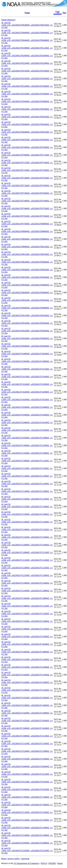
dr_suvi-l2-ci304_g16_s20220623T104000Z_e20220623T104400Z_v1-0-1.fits (27, 415)
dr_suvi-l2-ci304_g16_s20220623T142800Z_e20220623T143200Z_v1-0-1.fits (27, 690)
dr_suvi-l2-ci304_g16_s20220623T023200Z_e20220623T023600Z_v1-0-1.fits (27, 71)
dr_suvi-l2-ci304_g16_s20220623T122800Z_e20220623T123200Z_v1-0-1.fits (27, 568)
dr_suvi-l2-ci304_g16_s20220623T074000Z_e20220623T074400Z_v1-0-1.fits (27, 201)
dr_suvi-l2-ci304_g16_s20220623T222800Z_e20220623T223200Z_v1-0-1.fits (27, 851)
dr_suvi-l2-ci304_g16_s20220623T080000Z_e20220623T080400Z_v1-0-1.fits (27, 231)
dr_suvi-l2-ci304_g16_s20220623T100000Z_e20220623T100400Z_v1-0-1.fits (27, 354)
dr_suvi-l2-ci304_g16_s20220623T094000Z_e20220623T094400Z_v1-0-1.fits (27, 346)
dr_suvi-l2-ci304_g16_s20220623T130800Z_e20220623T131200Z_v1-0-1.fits (27, 606)
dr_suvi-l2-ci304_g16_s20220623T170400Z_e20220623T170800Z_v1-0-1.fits (27, 805)
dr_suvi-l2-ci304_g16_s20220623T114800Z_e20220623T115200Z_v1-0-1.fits (27, 529)
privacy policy (14, 859)
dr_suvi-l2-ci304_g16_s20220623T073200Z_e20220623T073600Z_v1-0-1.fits (27, 186)
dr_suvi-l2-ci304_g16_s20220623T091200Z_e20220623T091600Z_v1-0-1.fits (27, 315)
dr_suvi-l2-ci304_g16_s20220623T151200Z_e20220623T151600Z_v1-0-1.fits (27, 744)
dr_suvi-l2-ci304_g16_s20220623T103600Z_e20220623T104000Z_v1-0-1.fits (27, 407)
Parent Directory (8, 20)
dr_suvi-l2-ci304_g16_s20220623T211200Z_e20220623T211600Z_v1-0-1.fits (27, 812)
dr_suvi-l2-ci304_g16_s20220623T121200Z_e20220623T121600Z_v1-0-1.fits (27, 560)
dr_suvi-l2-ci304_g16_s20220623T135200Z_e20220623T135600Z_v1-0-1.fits (27, 637)
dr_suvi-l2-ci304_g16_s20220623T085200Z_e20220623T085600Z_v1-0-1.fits (27, 300)
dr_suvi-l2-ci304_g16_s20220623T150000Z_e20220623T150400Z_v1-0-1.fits (27, 728)
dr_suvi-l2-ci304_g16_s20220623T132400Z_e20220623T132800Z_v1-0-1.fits (27, 621)
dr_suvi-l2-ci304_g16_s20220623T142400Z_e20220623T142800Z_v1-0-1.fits (27, 682)
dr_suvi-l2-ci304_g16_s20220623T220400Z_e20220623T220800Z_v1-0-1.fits (27, 843)
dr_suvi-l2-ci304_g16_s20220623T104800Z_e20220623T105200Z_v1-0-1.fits (27, 422)
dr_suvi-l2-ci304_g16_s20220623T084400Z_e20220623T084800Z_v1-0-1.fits (27, 293)
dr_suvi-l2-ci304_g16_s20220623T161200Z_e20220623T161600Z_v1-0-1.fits (27, 782)
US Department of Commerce (26, 863)
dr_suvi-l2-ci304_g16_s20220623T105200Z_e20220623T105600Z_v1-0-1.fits (27, 430)
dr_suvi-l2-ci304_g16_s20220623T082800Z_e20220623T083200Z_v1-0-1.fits (27, 270)
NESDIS (52, 863)
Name (27, 13)
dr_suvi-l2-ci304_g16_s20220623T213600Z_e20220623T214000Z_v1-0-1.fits (27, 828)
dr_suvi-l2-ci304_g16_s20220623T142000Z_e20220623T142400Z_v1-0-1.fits (27, 675)
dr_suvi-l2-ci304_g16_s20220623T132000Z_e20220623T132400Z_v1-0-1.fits (27, 614)
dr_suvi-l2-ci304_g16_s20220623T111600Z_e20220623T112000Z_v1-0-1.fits (27, 476)
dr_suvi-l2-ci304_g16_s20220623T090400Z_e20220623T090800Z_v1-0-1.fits (27, 308)
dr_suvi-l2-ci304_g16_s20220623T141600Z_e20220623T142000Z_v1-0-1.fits (27, 667)
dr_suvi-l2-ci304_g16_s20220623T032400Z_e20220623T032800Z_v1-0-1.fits (27, 86)
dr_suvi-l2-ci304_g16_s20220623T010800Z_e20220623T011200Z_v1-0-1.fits (27, 48)
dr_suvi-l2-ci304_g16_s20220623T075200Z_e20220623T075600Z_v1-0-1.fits (27, 216)
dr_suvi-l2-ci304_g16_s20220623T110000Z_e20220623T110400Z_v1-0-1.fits (27, 445)
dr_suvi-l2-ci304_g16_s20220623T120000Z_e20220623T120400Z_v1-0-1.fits (27, 545)
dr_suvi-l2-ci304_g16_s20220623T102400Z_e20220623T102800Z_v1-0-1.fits (27, 392)
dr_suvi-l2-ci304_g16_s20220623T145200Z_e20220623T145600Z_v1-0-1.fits (27, 721)
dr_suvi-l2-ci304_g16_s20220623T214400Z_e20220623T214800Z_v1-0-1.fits (27, 835)
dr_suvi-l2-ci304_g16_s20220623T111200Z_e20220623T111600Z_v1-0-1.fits (27, 468)
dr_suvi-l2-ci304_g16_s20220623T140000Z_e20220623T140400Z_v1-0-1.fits (27, 644)
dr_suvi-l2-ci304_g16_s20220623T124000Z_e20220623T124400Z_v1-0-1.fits (27, 583)
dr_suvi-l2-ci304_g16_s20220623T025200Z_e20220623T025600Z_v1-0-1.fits (27, 78)
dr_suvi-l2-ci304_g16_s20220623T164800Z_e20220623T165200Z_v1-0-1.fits (27, 789)
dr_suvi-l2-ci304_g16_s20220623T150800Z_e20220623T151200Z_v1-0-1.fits (27, 736)
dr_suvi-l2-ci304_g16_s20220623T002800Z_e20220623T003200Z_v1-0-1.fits (27, 25)
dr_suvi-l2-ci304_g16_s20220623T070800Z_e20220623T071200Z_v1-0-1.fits (27, 155)
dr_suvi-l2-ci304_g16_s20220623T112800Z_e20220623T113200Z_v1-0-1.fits (27, 499)
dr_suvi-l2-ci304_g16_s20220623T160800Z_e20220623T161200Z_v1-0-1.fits (27, 774)
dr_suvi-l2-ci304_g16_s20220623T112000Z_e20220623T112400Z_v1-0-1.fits (27, 484)
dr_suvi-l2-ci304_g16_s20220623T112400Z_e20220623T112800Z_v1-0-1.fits (27, 491)
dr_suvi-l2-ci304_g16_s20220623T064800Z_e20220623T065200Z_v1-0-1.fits (27, 132)
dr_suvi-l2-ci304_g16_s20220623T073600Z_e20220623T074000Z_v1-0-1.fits (27, 193)
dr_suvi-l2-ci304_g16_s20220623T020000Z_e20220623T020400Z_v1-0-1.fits (27, 56)
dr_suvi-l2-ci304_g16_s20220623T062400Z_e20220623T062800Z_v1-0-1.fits (27, 109)
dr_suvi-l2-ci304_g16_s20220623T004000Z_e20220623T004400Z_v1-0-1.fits (27, 33)
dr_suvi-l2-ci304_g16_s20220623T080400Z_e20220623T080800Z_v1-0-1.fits (27, 239)
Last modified (57, 13)
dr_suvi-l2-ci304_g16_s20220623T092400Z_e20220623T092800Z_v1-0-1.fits (27, 331)
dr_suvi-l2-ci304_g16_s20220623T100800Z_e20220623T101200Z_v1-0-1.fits (27, 369)
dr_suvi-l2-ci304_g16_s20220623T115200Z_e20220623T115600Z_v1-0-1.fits (27, 537)
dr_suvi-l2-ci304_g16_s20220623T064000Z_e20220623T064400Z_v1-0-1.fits (27, 124)
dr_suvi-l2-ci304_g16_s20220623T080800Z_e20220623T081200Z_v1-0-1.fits (27, 247)
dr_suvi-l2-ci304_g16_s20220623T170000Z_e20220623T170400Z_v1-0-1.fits (27, 797)
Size (64, 13)
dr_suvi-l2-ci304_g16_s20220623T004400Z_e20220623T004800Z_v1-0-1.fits (27, 40)
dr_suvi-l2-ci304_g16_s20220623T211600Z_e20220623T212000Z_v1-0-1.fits (27, 820)
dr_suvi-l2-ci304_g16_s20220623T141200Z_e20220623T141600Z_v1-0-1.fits (27, 659)
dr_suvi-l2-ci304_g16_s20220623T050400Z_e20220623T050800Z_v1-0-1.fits (27, 101)
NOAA (44, 863)
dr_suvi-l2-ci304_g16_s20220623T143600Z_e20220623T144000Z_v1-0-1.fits (27, 705)
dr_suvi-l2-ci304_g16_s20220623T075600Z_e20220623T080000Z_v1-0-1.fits (27, 224)
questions (25, 859)
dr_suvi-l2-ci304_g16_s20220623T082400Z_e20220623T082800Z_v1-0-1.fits (27, 262)
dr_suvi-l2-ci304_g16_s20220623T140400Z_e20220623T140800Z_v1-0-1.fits (27, 652)
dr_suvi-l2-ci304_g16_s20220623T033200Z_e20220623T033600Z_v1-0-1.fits (27, 94)
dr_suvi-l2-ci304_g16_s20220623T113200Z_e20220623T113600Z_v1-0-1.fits (27, 507)
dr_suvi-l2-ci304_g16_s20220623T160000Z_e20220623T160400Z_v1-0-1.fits (27, 766)
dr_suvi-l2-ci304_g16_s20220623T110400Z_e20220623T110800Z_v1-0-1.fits (27, 453)
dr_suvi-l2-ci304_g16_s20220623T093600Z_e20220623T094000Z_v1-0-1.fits (27, 338)
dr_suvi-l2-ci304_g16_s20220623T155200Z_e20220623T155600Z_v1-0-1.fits (27, 759)
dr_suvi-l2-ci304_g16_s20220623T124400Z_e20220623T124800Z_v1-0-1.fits (27, 591)
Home (4, 859)
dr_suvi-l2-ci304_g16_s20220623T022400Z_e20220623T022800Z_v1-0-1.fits (27, 63)
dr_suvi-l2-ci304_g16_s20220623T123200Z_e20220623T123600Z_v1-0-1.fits (27, 575)
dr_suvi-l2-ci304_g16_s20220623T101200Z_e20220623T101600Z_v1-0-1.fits (27, 377)
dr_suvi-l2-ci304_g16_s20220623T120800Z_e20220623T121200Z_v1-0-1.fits (27, 552)
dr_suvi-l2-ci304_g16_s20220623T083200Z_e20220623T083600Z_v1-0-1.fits (27, 277)
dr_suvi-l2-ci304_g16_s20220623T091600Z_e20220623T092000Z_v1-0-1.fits (27, 323)
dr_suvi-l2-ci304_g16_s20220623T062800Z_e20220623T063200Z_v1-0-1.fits (27, 117)
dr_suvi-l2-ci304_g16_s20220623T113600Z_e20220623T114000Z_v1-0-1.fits (27, 514)
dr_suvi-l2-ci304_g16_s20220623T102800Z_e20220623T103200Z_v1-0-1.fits (27, 400)
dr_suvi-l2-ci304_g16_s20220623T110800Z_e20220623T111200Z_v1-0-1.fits (27, 461)
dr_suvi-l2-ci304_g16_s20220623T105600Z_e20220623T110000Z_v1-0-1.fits (27, 438)
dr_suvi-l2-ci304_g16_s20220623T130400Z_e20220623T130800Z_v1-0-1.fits (27, 598)
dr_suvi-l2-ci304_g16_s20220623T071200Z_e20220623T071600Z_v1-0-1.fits (27, 163)
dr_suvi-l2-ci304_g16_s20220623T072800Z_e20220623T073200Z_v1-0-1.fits (27, 178)
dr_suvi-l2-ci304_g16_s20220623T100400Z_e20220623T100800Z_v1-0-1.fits (27, 361)
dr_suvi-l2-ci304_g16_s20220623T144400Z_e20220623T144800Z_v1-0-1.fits (27, 713)
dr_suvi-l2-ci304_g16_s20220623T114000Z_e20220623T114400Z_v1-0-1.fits (27, 522)
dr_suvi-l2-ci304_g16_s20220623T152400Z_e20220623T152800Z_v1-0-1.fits (27, 751)
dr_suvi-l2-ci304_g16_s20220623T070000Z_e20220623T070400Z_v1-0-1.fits (27, 147)
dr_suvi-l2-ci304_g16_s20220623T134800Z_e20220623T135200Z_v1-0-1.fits (27, 629)
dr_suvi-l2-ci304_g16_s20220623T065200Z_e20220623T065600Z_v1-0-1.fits (27, 140)
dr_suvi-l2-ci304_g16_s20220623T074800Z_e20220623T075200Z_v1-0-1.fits (27, 208)
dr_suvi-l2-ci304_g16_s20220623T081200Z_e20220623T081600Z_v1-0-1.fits (27, 254)
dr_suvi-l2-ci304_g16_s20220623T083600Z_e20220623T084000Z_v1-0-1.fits (27, 285)
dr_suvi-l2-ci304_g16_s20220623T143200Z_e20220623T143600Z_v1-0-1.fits (27, 698)
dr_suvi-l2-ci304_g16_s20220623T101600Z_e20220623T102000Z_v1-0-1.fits (27, 384)
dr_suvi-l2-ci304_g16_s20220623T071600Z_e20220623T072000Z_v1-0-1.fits (27, 170)
